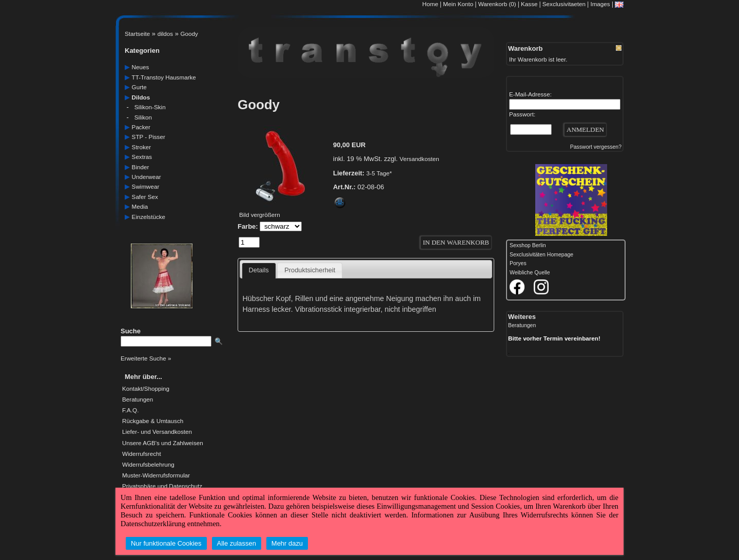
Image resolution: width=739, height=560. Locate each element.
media (140, 206)
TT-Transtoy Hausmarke (164, 77)
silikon (143, 117)
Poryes (518, 263)
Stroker (142, 147)
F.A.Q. (130, 410)
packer (141, 127)
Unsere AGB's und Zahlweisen (163, 443)
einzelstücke (149, 217)
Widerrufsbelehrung (148, 465)
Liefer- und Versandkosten (157, 432)
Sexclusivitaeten (564, 4)
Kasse (529, 4)
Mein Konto (458, 4)
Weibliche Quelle (530, 273)
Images (600, 4)
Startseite (137, 34)
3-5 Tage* (379, 173)
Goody (189, 34)
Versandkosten (420, 159)
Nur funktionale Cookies (166, 543)
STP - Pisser (149, 137)
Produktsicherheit (310, 270)
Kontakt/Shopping (146, 389)
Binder (141, 167)
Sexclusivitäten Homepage (541, 255)
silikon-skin (150, 107)
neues (141, 67)
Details (259, 270)
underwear (147, 177)
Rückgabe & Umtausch (153, 421)
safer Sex (145, 197)
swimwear (146, 186)
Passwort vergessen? (596, 147)
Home (430, 4)
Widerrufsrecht (142, 454)
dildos (165, 34)
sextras (142, 157)
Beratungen (138, 399)
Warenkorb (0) (498, 4)
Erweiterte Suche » (146, 358)
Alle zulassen (237, 543)
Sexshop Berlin (528, 245)
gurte (139, 87)
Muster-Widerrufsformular (156, 475)
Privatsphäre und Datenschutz (162, 486)
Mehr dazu (287, 543)
